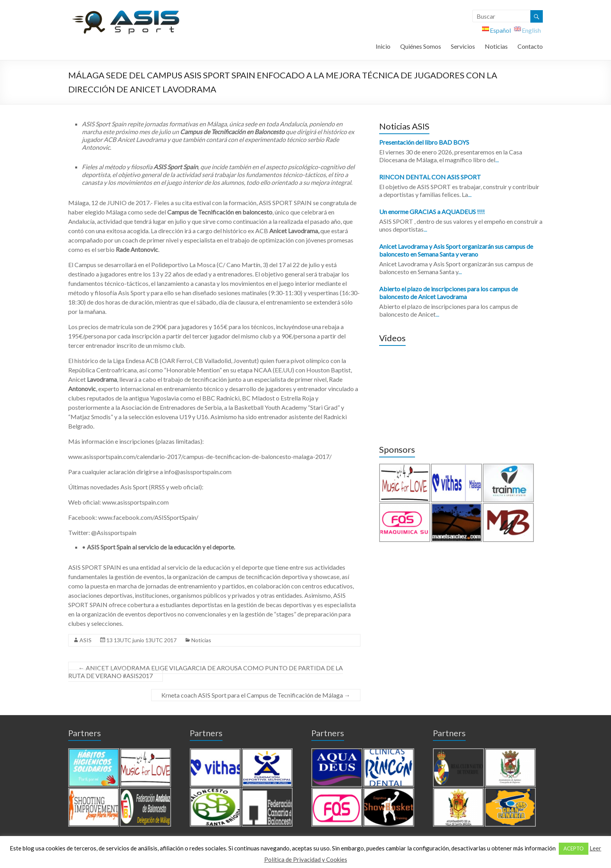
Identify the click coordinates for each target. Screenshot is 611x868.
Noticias (496, 46)
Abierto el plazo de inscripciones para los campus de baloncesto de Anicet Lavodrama (449, 293)
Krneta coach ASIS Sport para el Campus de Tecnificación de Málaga (256, 695)
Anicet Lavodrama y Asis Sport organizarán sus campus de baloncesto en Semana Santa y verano (456, 250)
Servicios (463, 46)
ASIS (86, 640)
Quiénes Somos (421, 46)
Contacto (530, 46)
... (497, 160)
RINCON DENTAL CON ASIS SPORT (430, 177)
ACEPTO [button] (574, 849)
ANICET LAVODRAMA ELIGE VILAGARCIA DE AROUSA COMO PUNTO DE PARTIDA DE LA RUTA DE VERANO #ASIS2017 (206, 672)
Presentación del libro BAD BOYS (424, 142)
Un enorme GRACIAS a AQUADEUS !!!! (432, 212)
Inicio (383, 46)
